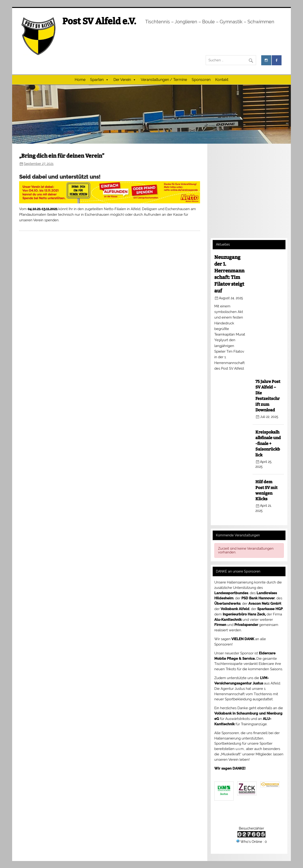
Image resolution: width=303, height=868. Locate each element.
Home (80, 80)
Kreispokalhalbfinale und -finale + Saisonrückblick (268, 444)
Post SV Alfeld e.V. (99, 21)
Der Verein (125, 80)
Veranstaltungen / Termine (164, 80)
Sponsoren (201, 80)
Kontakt (222, 80)
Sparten (99, 80)
